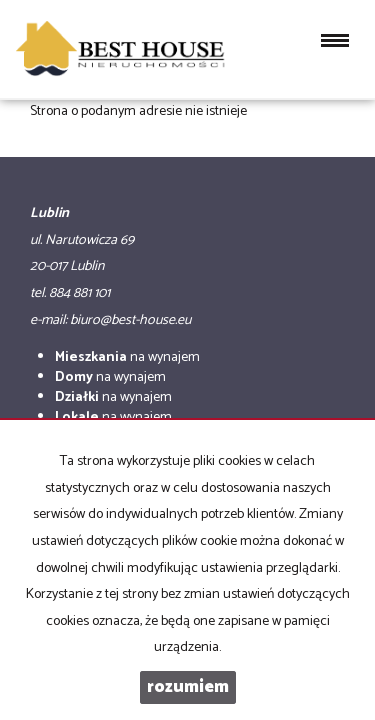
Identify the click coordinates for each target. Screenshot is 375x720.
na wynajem (127, 357)
